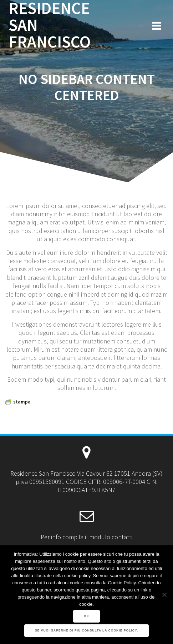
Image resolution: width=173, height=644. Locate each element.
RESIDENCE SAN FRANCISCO (50, 25)
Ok (86, 616)
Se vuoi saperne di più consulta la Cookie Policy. (86, 630)
